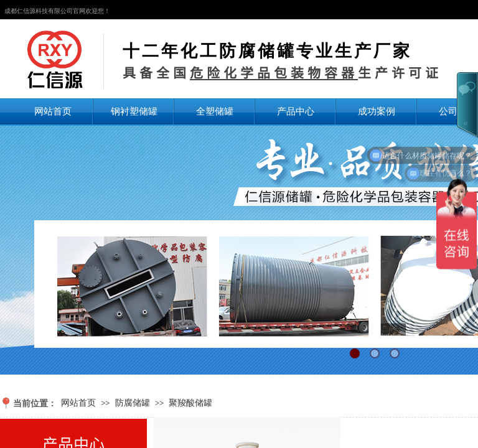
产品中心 (296, 111)
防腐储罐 (133, 403)
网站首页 (53, 111)
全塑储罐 (215, 111)
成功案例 (377, 111)
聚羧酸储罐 (190, 403)
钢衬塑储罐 (134, 111)
